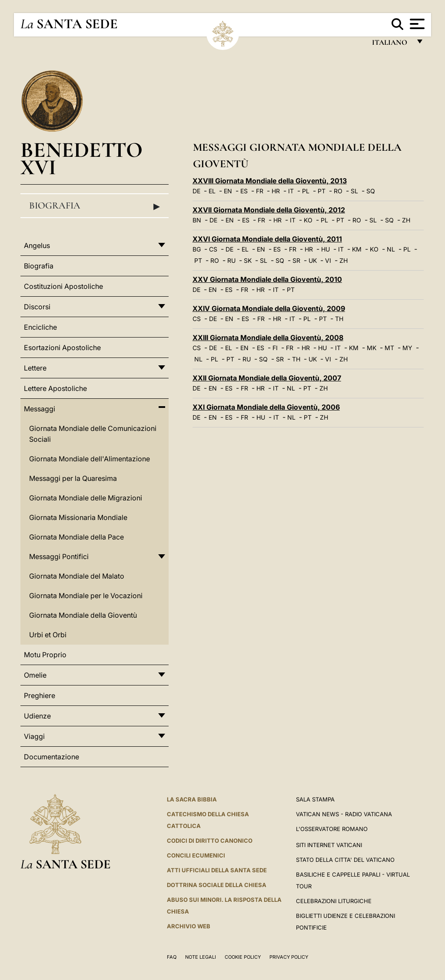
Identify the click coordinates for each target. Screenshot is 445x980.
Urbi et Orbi (48, 635)
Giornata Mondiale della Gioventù (83, 615)
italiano (391, 45)
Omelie (35, 675)
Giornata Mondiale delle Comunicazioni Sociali (93, 434)
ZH (406, 220)
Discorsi (37, 307)
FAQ (172, 957)
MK (372, 348)
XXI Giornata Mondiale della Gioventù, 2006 (266, 407)
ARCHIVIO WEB (189, 926)
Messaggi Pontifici (59, 556)
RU (231, 260)
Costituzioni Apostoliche (63, 286)
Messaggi (40, 409)
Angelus (37, 245)
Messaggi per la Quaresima (73, 478)
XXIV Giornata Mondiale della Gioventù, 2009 (269, 308)
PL (306, 191)
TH (339, 319)
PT (322, 191)
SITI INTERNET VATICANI (329, 845)
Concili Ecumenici (196, 855)
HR (276, 191)
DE (196, 191)
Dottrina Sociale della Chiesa (217, 885)
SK (248, 260)
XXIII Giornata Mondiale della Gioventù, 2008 (268, 338)
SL (354, 191)
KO (308, 220)
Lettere (35, 368)
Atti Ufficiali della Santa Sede (217, 870)
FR (260, 191)
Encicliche (40, 327)
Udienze (37, 716)
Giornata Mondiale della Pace (76, 537)
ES (244, 191)
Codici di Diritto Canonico (210, 841)
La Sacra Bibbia (192, 799)
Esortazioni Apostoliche (62, 348)
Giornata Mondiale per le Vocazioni (86, 596)
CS (213, 249)
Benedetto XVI (81, 158)
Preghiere (40, 695)
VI (328, 260)
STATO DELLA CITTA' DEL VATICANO (345, 860)
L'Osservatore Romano (332, 829)
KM (357, 249)
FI (275, 348)
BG (197, 249)
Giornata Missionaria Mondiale (78, 517)
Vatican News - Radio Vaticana (344, 814)
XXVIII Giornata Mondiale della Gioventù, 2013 (270, 181)
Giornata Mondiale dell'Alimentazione (90, 459)
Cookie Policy (243, 957)
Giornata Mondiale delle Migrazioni (86, 498)
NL (391, 249)
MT (389, 348)
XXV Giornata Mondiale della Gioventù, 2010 (267, 279)
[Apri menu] (416, 24)
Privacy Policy (289, 957)
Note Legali (201, 957)
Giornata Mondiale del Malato (77, 576)
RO (338, 191)
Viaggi (34, 736)
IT (291, 191)
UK (313, 260)
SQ (371, 191)
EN (228, 191)
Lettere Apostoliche (55, 388)
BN (197, 220)
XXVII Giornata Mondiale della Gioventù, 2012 (269, 210)
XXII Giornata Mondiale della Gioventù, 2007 (267, 378)
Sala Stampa (315, 799)
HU (325, 249)
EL (212, 191)
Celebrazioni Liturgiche (334, 901)
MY (407, 348)
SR (296, 260)
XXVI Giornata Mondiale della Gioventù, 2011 (267, 239)
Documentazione (51, 757)
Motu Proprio (45, 655)
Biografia (95, 206)
